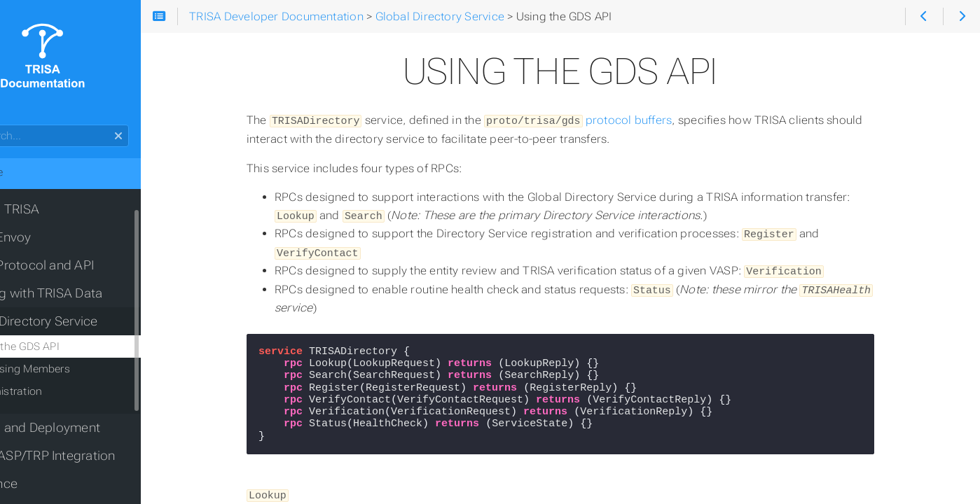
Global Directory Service (81, 321)
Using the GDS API (68, 346)
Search (12, 125)
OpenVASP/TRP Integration (90, 456)
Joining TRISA (52, 209)
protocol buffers (613, 120)
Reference (41, 484)
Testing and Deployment (82, 428)
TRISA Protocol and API (79, 265)
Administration (59, 391)
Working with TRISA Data (83, 293)
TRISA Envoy (48, 237)
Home (34, 172)
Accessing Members (73, 369)
